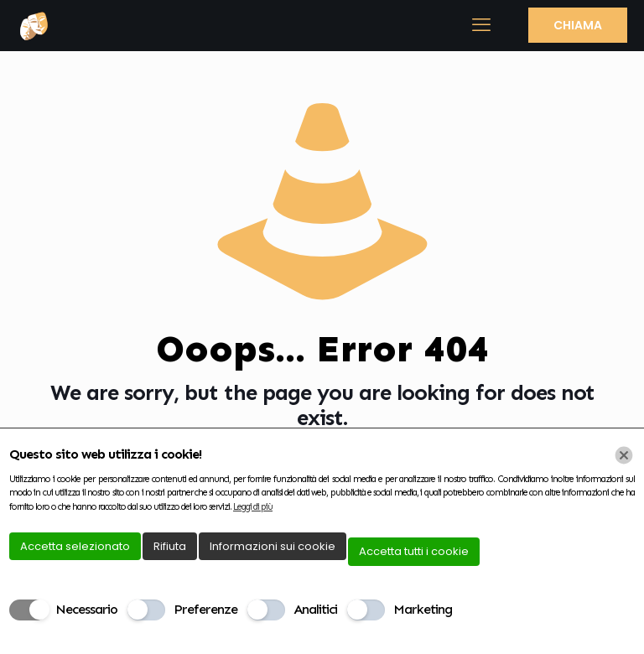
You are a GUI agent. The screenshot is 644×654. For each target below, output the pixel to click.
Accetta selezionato (75, 546)
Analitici (315, 609)
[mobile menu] (480, 25)
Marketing (423, 609)
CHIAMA (578, 25)
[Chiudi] (624, 455)
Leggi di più (253, 507)
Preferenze (205, 609)
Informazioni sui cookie (273, 546)
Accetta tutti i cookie (414, 551)
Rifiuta (170, 546)
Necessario (86, 609)
